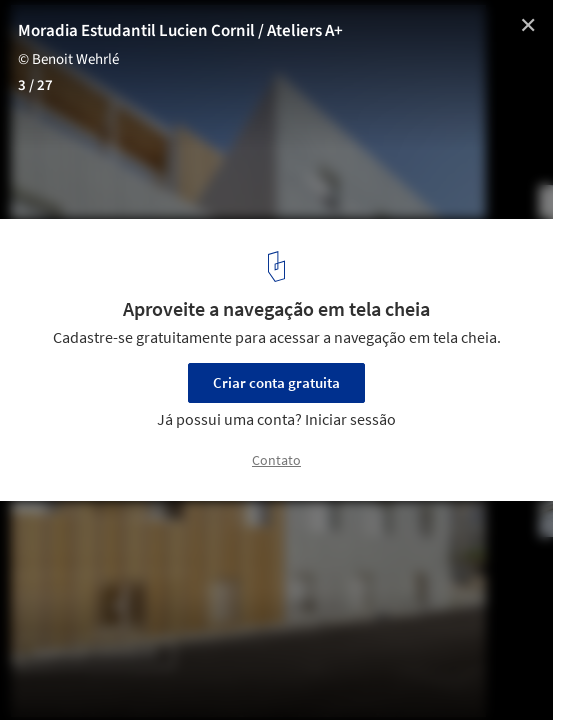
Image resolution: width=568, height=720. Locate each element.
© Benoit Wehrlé (68, 59)
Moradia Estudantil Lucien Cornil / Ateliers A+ (180, 31)
